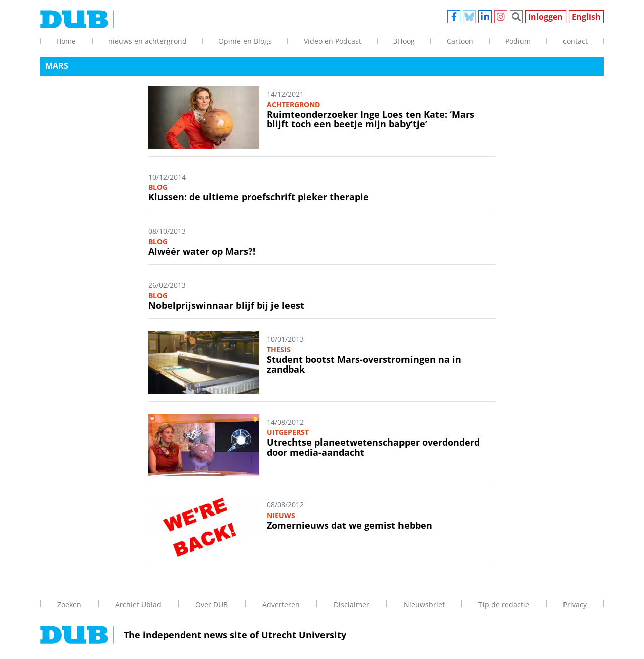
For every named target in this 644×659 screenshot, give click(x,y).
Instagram (501, 17)
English (586, 17)
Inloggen (546, 17)
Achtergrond (293, 104)
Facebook (454, 17)
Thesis (279, 350)
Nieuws (281, 515)
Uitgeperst (288, 432)
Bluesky (469, 17)
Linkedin (485, 17)
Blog (158, 187)
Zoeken (516, 17)
